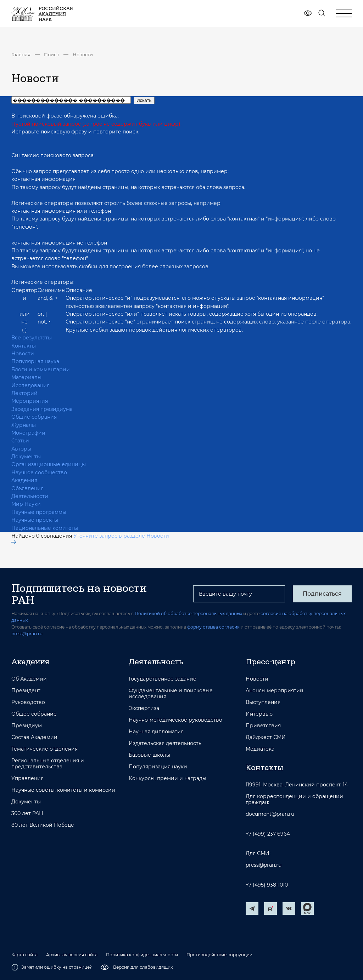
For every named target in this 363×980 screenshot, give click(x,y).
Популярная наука (35, 361)
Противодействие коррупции (219, 955)
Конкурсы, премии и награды (167, 778)
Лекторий (24, 393)
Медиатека (260, 749)
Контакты (24, 346)
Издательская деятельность (165, 743)
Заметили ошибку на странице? (52, 967)
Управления (27, 778)
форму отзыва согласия (213, 627)
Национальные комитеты (45, 528)
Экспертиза (144, 708)
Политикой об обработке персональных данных (188, 614)
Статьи (20, 441)
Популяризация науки (158, 767)
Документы (26, 457)
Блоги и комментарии (41, 369)
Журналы (24, 425)
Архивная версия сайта (72, 955)
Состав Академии (34, 737)
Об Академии (29, 679)
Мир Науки (26, 504)
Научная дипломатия (156, 732)
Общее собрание (34, 714)
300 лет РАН (27, 813)
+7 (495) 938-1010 (267, 885)
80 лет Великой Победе (43, 825)
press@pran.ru (27, 634)
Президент (26, 691)
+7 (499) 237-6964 (268, 834)
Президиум (27, 726)
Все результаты (32, 338)
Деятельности (30, 496)
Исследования (30, 385)
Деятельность (156, 661)
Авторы (21, 449)
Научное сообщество (39, 472)
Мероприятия (30, 401)
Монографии (28, 433)
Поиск (52, 55)
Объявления (27, 488)
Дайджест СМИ (266, 737)
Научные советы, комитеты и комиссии (63, 790)
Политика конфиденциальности (142, 955)
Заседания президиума (42, 409)
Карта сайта (24, 955)
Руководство (28, 702)
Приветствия (263, 726)
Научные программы (39, 512)
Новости (83, 55)
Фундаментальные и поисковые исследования (171, 694)
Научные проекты (35, 520)
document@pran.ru (270, 814)
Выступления (263, 702)
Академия (24, 480)
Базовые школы (149, 755)
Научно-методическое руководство (175, 720)
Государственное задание (163, 679)
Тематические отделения (44, 749)
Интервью (259, 714)
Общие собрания (34, 417)
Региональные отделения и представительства (48, 764)
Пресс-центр (270, 661)
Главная (21, 55)
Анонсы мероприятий (275, 691)
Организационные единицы (49, 464)
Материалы (26, 377)
